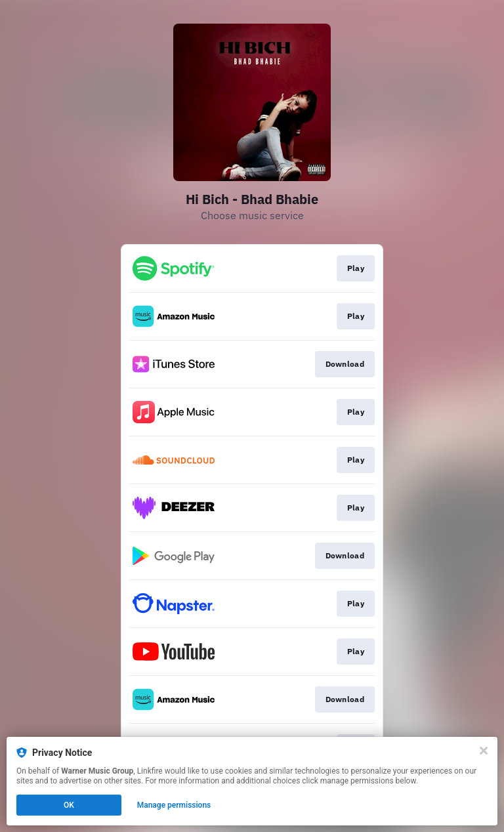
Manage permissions (174, 805)
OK (69, 805)
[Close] (484, 751)
